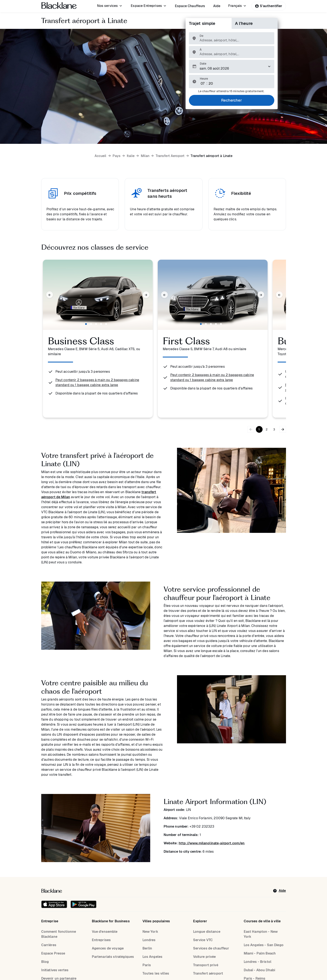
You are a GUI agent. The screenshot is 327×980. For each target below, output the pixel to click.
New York (150, 932)
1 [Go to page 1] (259, 429)
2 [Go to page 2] (267, 429)
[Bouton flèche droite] (283, 429)
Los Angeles (153, 957)
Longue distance (207, 932)
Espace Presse (53, 953)
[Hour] (203, 84)
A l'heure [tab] (244, 23)
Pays (117, 156)
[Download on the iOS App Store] (54, 904)
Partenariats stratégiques (113, 957)
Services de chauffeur (211, 948)
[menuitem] (110, 6)
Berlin (147, 948)
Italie (131, 156)
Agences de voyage (108, 948)
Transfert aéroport (208, 973)
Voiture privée (205, 957)
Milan (145, 156)
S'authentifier (269, 6)
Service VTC (203, 940)
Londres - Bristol (258, 962)
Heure (204, 79)
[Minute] (211, 84)
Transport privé (206, 965)
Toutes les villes (156, 973)
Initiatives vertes (55, 970)
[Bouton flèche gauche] (251, 429)
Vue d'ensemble (105, 932)
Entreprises (101, 940)
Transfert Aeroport (170, 156)
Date (203, 64)
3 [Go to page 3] (274, 429)
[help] (279, 891)
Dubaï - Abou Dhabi (260, 970)
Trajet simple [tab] (202, 23)
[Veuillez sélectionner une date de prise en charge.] (232, 66)
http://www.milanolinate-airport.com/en (212, 843)
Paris (147, 965)
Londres (149, 940)
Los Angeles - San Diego (264, 945)
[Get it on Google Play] (83, 904)
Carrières (49, 945)
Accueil (101, 156)
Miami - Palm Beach (260, 953)
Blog (45, 962)
